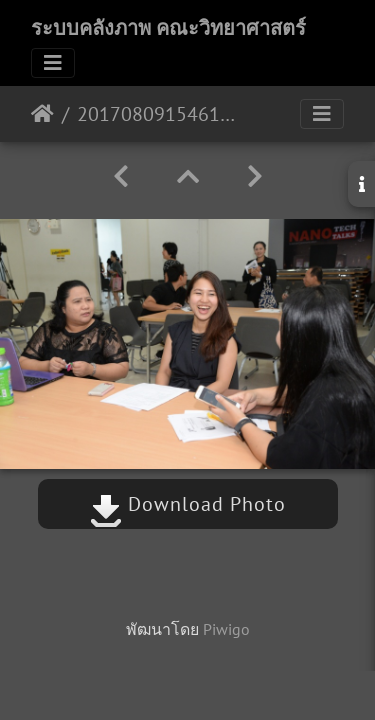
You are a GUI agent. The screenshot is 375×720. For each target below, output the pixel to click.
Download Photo (188, 504)
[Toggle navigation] (53, 63)
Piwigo (226, 629)
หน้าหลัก (42, 114)
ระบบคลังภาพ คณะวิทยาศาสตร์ (168, 28)
